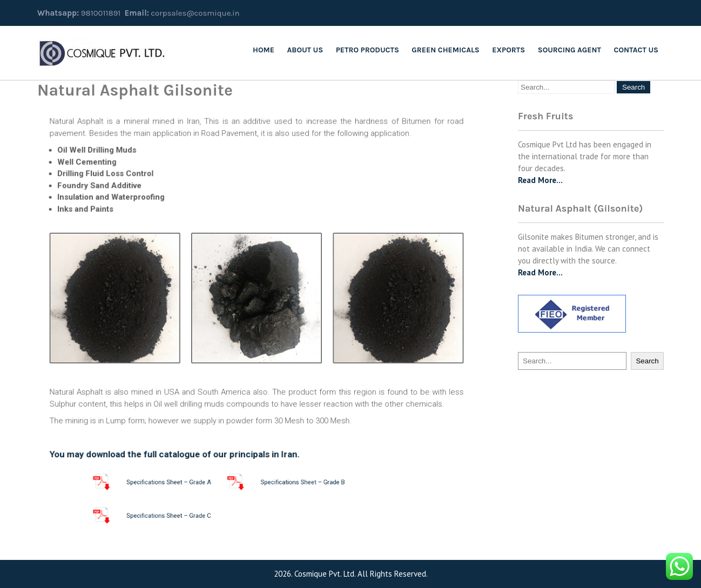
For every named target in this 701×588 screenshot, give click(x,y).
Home (264, 50)
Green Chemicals (445, 50)
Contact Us (636, 50)
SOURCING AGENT (569, 50)
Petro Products (368, 50)
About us (305, 50)
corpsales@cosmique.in (195, 13)
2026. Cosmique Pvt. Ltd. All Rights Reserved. (351, 574)
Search (647, 361)
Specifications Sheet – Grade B (291, 482)
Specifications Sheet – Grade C (191, 516)
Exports (508, 50)
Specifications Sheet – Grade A (191, 482)
